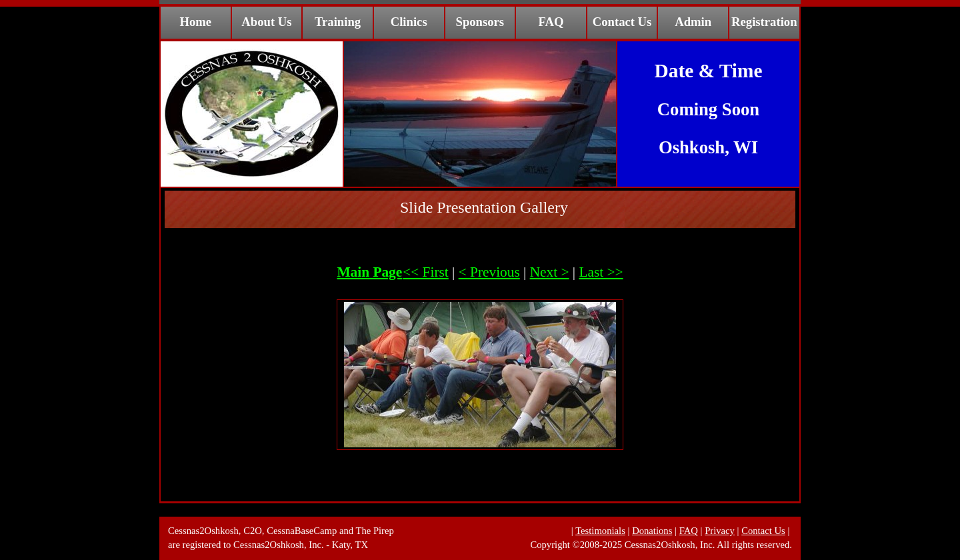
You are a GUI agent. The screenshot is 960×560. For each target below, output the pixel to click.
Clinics (409, 22)
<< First (426, 272)
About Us (266, 22)
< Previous (489, 272)
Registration (764, 22)
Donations (652, 531)
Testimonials (600, 531)
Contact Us (622, 22)
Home (195, 22)
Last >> (601, 272)
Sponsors (480, 22)
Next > (550, 272)
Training (338, 22)
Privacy (720, 531)
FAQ (551, 22)
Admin (693, 22)
